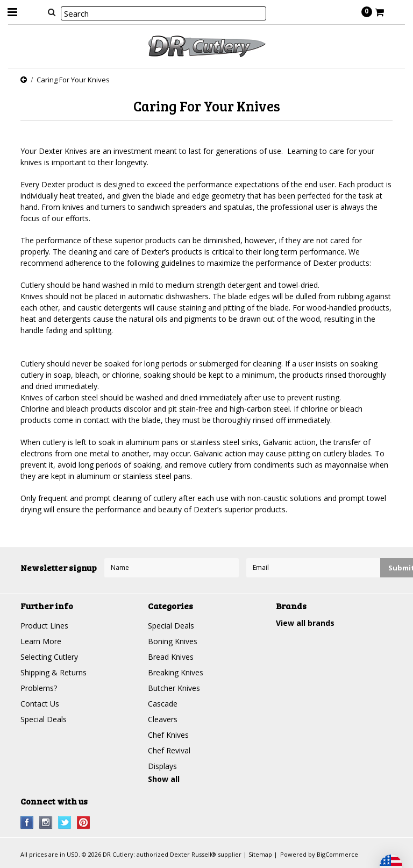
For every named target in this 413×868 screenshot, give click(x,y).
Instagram (46, 823)
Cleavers (163, 719)
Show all (164, 779)
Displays (162, 766)
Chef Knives (168, 735)
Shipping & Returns (54, 672)
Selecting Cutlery (49, 657)
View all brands (305, 623)
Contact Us (40, 704)
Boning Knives (173, 641)
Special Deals (44, 719)
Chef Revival (169, 750)
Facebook (27, 823)
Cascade (163, 704)
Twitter (65, 823)
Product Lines (44, 626)
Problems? (39, 688)
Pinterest (84, 823)
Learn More (41, 641)
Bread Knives (171, 657)
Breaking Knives (176, 672)
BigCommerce (337, 854)
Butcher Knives (174, 688)
